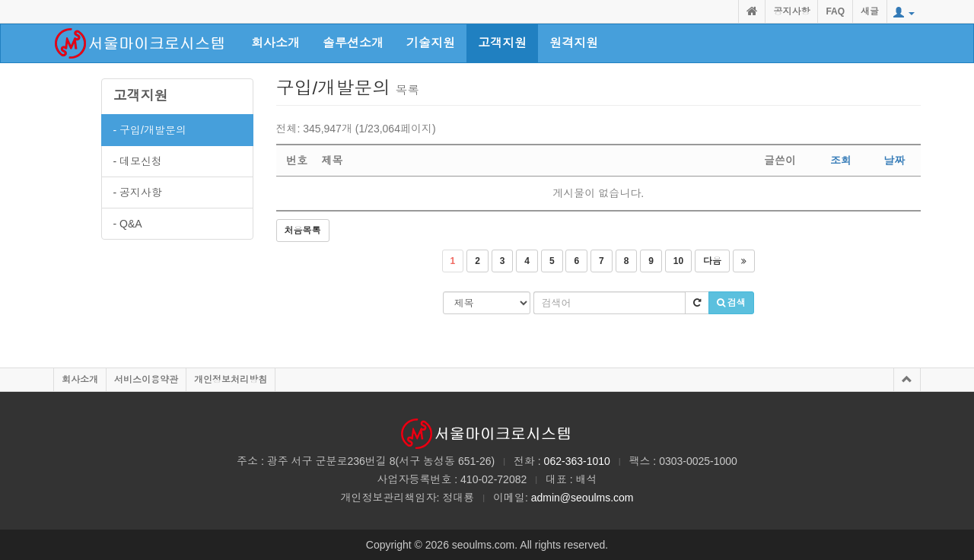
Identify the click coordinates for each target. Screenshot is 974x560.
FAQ (835, 11)
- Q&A (128, 224)
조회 (841, 161)
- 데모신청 (138, 161)
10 (678, 261)
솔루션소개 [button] (353, 43)
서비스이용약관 (146, 380)
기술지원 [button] (431, 43)
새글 (870, 11)
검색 (731, 303)
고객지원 (141, 96)
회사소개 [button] (275, 43)
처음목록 (303, 231)
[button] (904, 13)
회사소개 (80, 380)
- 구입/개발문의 (150, 130)
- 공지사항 (138, 192)
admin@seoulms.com (582, 498)
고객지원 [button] (502, 43)
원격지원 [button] (574, 43)
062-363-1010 (577, 461)
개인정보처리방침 (231, 380)
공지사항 (791, 11)
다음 (712, 261)
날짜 (894, 161)
